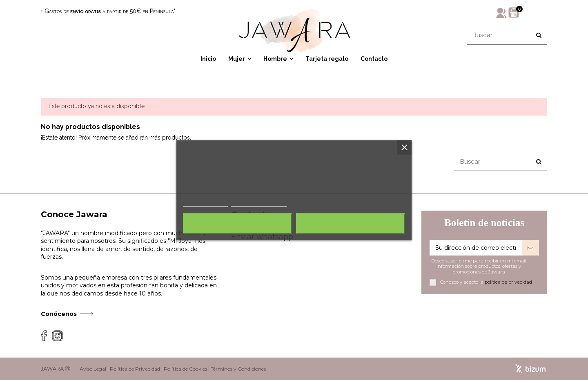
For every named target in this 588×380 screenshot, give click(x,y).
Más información (205, 203)
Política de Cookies (185, 369)
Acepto (351, 223)
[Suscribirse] (530, 248)
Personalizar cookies (259, 203)
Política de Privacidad (135, 369)
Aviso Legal (93, 369)
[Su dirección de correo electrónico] (476, 248)
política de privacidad (508, 282)
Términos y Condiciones (238, 369)
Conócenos (59, 314)
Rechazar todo (237, 223)
